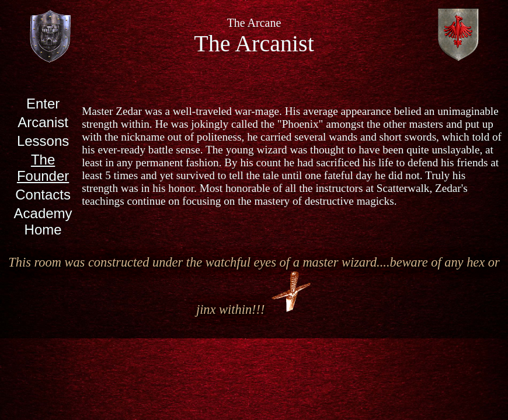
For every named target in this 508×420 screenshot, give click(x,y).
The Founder (43, 168)
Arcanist (43, 122)
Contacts (43, 195)
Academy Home (43, 221)
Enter (43, 104)
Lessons (43, 141)
